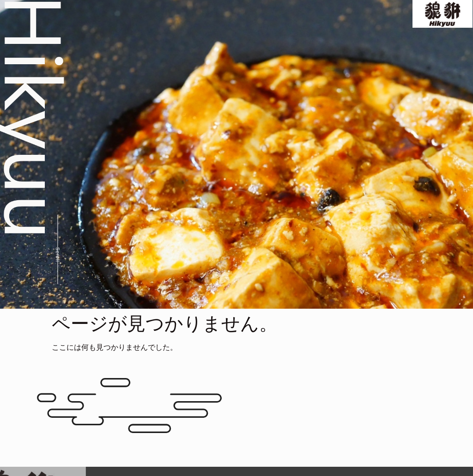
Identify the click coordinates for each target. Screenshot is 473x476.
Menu (274, 14)
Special (310, 14)
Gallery (350, 14)
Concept (236, 14)
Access (388, 14)
